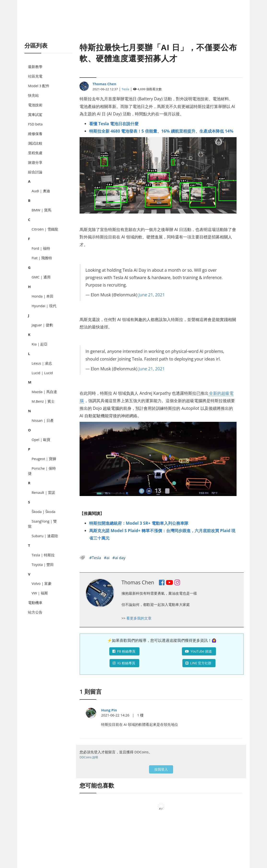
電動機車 (35, 603)
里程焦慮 (35, 153)
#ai (107, 558)
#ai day (119, 558)
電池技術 (35, 105)
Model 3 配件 (39, 86)
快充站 (33, 95)
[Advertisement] (133, 26)
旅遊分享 (35, 162)
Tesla (126, 89)
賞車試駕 (35, 114)
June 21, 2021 (152, 295)
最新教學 (35, 67)
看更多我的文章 (139, 618)
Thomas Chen (104, 84)
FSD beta (35, 124)
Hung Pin (109, 710)
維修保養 (35, 134)
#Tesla (96, 558)
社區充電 (35, 76)
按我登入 (161, 769)
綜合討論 (35, 172)
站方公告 (35, 612)
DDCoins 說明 (89, 757)
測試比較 (35, 143)
